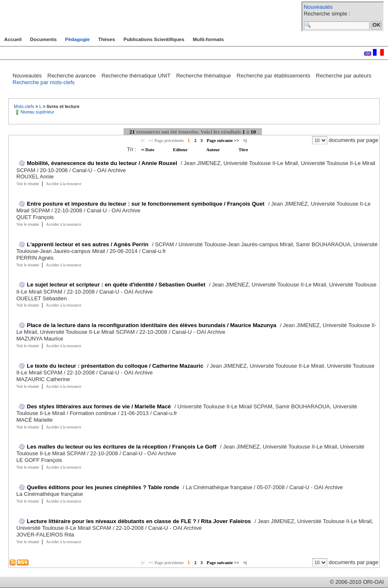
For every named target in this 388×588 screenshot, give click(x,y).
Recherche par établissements (274, 76)
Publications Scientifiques (154, 39)
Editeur (181, 150)
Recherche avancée (72, 76)
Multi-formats (208, 39)
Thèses (106, 39)
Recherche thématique (204, 76)
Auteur (213, 150)
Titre (243, 150)
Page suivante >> (223, 141)
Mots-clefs (25, 106)
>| (245, 141)
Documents (44, 39)
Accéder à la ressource (64, 184)
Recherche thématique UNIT (137, 76)
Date (150, 150)
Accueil (13, 39)
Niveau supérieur (38, 112)
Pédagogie (77, 39)
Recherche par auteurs (344, 76)
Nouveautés (318, 7)
